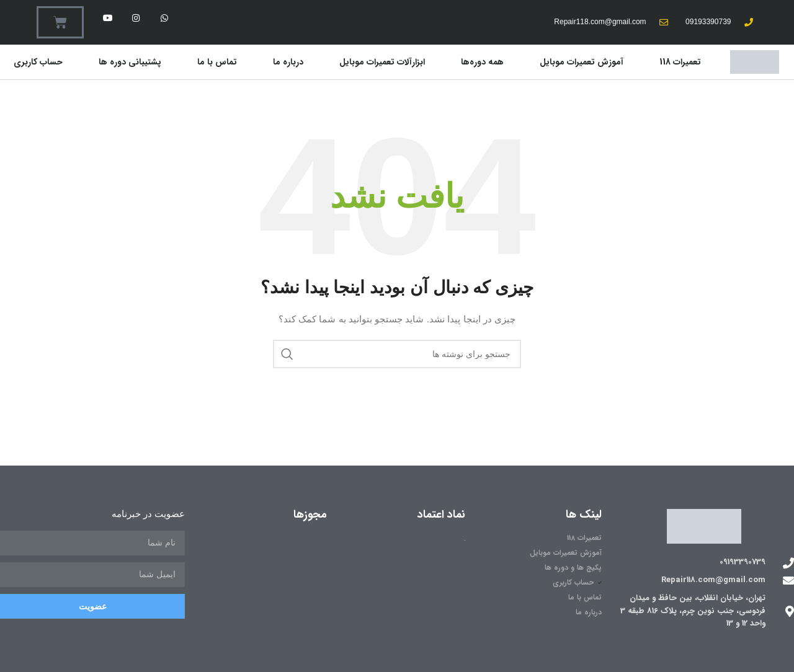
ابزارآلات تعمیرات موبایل (382, 62)
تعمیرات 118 (680, 62)
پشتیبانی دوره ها (130, 62)
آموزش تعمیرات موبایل (582, 62)
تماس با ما (217, 62)
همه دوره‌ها (482, 62)
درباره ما (288, 62)
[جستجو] (397, 354)
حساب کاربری (38, 62)
